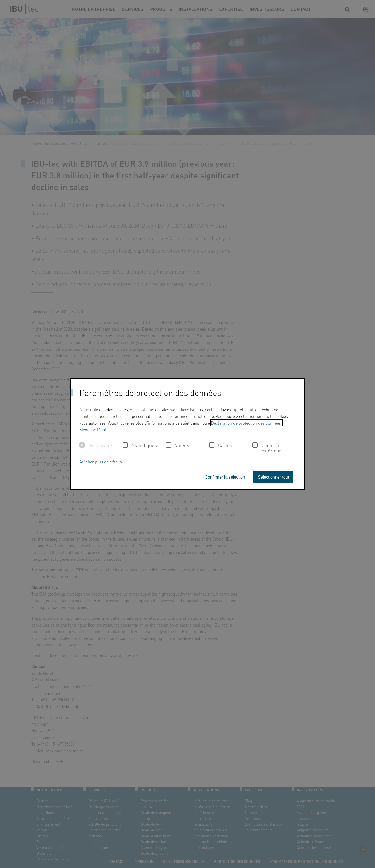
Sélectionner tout (273, 477)
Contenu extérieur (267, 448)
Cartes (221, 445)
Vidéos (177, 445)
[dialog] (187, 434)
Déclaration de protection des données (246, 423)
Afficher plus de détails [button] (101, 462)
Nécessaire (96, 445)
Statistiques (140, 445)
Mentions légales (95, 429)
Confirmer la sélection (225, 477)
